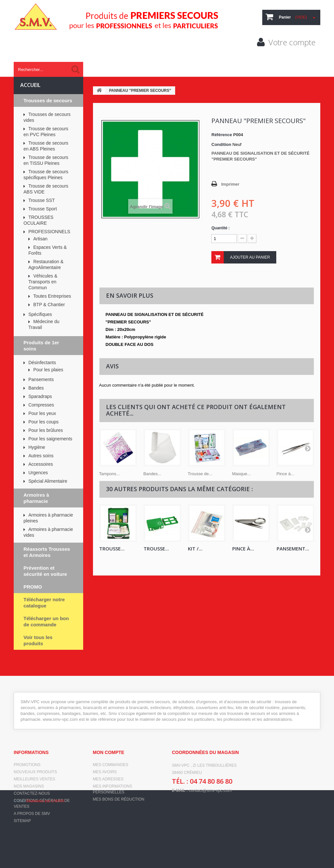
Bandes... (152, 474)
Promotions (27, 765)
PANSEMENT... (293, 548)
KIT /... (195, 548)
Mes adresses (108, 779)
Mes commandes (111, 765)
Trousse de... (200, 474)
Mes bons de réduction (119, 799)
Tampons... (110, 474)
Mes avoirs (105, 772)
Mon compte (109, 752)
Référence (222, 135)
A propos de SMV (32, 814)
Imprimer (230, 184)
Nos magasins (29, 786)
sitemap (22, 821)
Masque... (242, 474)
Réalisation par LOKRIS (46, 858)
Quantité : (220, 228)
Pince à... (285, 474)
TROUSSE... (112, 548)
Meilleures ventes (34, 779)
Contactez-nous (32, 793)
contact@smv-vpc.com (210, 790)
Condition (221, 144)
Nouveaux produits (35, 772)
